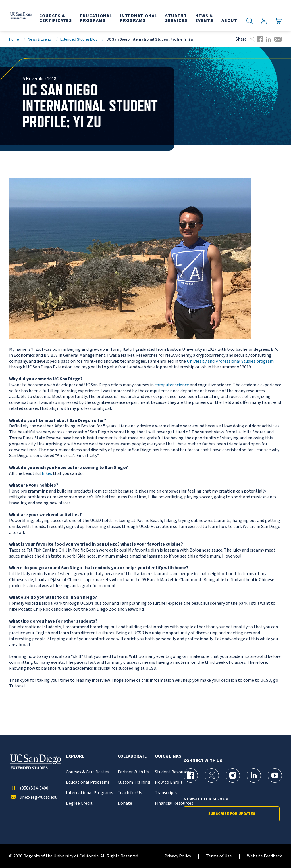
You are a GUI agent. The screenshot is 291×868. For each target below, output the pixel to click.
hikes (47, 473)
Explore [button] (75, 756)
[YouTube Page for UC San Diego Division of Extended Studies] (275, 775)
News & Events (40, 39)
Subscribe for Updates (232, 814)
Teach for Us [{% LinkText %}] (130, 793)
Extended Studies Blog (79, 39)
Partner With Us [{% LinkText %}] (133, 772)
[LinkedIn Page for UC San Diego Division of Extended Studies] (254, 775)
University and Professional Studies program (230, 361)
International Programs (90, 793)
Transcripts (166, 793)
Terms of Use (219, 856)
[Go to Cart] (279, 21)
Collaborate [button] (132, 756)
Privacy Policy (178, 856)
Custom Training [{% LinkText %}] (134, 782)
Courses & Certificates (87, 772)
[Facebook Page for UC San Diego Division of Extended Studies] (191, 775)
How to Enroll (169, 782)
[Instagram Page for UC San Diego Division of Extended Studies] (233, 775)
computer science (172, 385)
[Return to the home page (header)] (21, 16)
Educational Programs (88, 782)
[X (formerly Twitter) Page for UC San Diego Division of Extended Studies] (212, 775)
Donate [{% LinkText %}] (125, 803)
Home (14, 39)
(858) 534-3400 (29, 788)
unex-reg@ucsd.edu (33, 797)
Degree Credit (79, 803)
